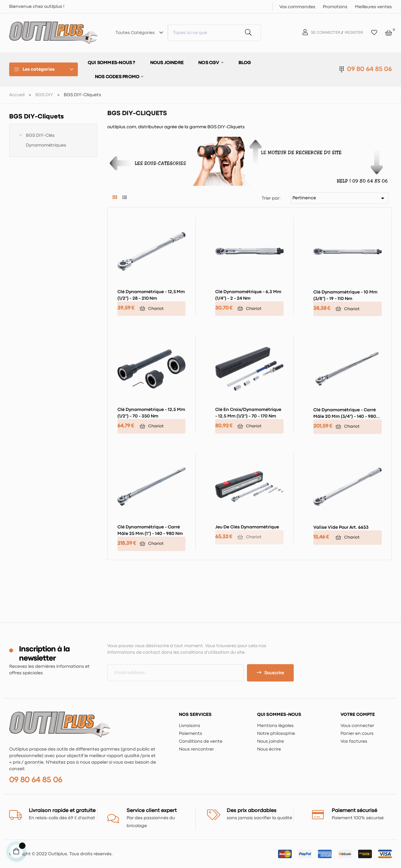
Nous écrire (269, 749)
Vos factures (354, 741)
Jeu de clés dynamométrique (247, 527)
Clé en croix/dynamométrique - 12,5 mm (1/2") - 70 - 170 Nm (248, 413)
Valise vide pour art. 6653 (341, 527)
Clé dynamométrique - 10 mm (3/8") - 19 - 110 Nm (345, 295)
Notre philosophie (276, 734)
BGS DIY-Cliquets (36, 117)
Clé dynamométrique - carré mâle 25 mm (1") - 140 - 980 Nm (150, 530)
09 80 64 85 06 (369, 69)
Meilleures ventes (373, 7)
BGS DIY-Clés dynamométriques (46, 140)
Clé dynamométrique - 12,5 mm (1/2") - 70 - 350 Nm (151, 413)
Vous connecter (357, 726)
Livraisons (190, 726)
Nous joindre (270, 741)
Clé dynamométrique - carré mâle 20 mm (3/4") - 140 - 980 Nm (345, 414)
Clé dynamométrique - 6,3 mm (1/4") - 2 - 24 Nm (248, 295)
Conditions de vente (201, 741)
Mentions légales (275, 726)
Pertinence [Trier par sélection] (340, 198)
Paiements (191, 734)
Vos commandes (297, 7)
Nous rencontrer (196, 749)
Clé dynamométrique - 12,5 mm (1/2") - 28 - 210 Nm (151, 295)
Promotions (335, 7)
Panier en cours (357, 734)
